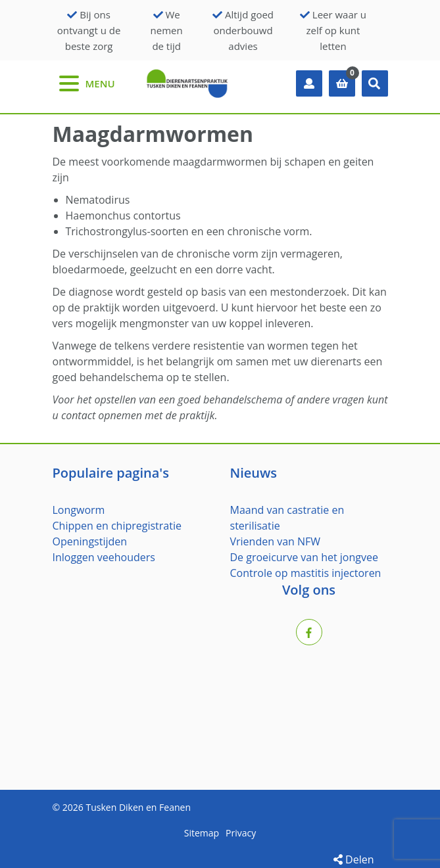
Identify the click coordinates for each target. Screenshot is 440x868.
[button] (375, 83)
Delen (354, 859)
